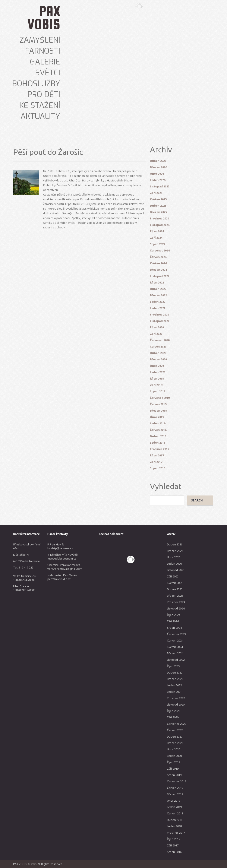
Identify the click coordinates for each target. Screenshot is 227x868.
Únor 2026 (157, 174)
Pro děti (44, 95)
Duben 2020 (158, 353)
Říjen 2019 (157, 378)
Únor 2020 (157, 366)
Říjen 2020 (157, 327)
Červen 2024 (158, 257)
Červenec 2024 (160, 250)
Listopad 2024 (160, 225)
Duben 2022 (158, 289)
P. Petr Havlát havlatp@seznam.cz (60, 546)
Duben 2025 (158, 206)
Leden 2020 (158, 372)
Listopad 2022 (160, 276)
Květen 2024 (158, 263)
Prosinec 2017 (159, 449)
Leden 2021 (158, 308)
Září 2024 (156, 238)
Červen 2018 (158, 430)
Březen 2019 (158, 411)
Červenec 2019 (160, 398)
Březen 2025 (158, 212)
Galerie (45, 62)
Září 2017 (156, 462)
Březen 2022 (158, 295)
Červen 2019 (158, 404)
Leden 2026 (158, 180)
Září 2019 (156, 385)
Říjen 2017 (157, 455)
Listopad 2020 (160, 321)
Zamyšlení (40, 40)
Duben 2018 (158, 436)
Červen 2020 (158, 346)
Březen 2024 (158, 270)
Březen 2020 (158, 359)
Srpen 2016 (157, 468)
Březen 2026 (158, 167)
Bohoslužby (36, 84)
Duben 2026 (158, 161)
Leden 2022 (158, 302)
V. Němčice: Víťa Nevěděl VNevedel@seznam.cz (63, 557)
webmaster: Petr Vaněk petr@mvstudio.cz (62, 577)
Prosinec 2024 (159, 218)
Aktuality (40, 116)
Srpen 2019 (157, 391)
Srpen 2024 (157, 244)
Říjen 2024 (157, 231)
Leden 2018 (158, 443)
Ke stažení (40, 105)
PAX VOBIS (44, 18)
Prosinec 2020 (159, 314)
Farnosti (43, 51)
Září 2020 (156, 334)
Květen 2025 (158, 199)
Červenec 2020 (160, 340)
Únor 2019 (157, 417)
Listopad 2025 (160, 186)
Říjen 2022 (157, 282)
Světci (48, 73)
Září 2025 (156, 193)
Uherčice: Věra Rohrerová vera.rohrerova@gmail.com (65, 567)
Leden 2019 (158, 423)
